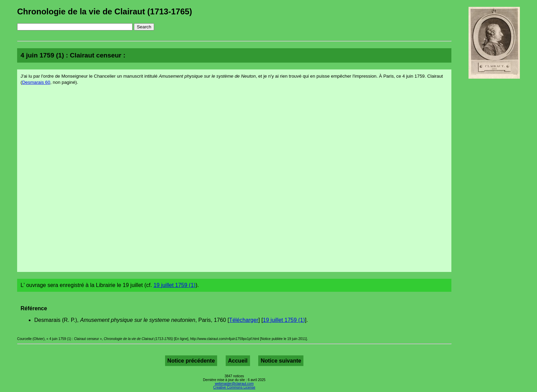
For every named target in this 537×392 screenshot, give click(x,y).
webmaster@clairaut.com (234, 384)
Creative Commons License (234, 387)
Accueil (238, 361)
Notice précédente (191, 361)
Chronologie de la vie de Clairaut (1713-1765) (105, 11)
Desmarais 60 (36, 82)
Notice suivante (281, 361)
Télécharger (244, 320)
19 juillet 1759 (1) (174, 285)
